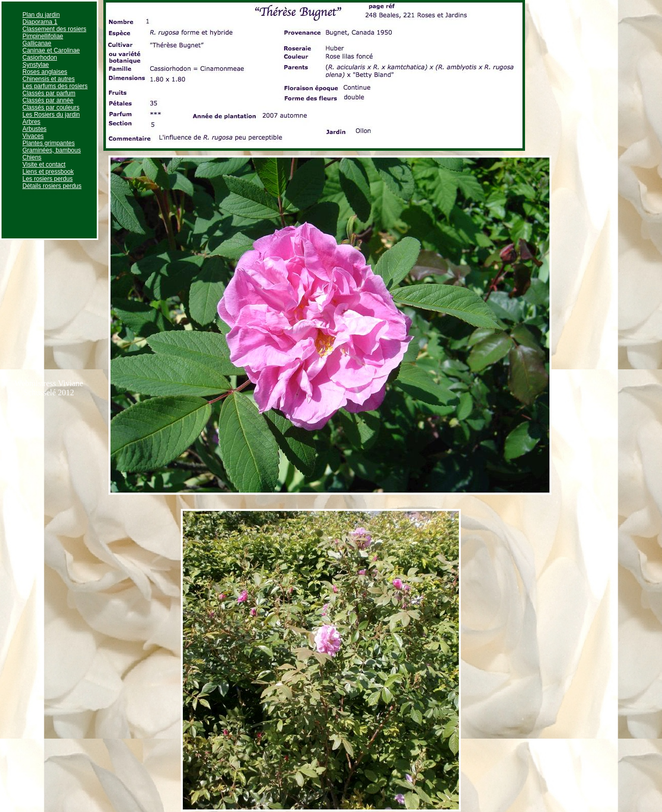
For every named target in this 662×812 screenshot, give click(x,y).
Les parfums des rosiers (55, 86)
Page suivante (555, 4)
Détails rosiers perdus (52, 186)
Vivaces (33, 136)
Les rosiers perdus (48, 179)
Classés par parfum (49, 93)
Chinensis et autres (49, 79)
